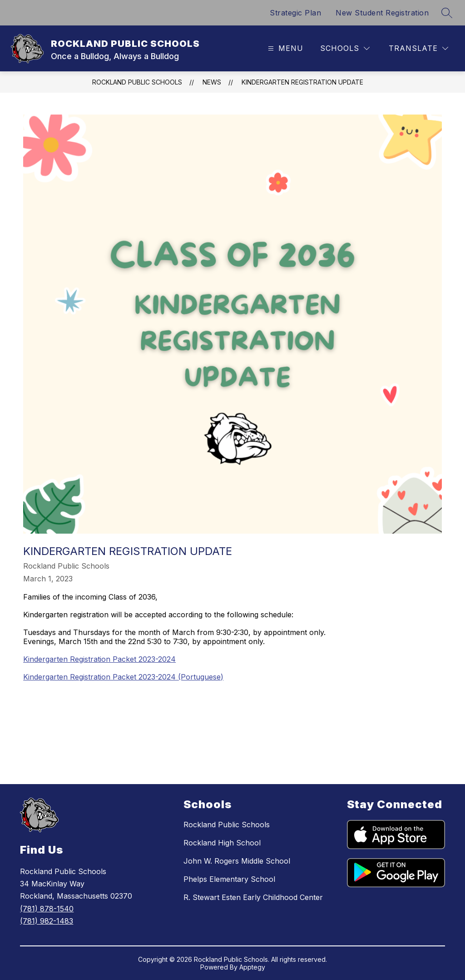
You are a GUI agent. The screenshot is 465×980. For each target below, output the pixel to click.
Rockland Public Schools (227, 825)
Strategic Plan (295, 13)
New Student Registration (382, 13)
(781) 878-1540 (47, 909)
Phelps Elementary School (229, 879)
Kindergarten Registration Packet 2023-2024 (99, 659)
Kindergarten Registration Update (302, 82)
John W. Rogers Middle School (237, 861)
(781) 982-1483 (47, 921)
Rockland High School (222, 843)
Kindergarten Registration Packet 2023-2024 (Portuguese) (123, 677)
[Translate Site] (418, 48)
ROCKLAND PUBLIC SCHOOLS (137, 82)
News (212, 82)
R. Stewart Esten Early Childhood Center (253, 897)
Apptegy (252, 967)
